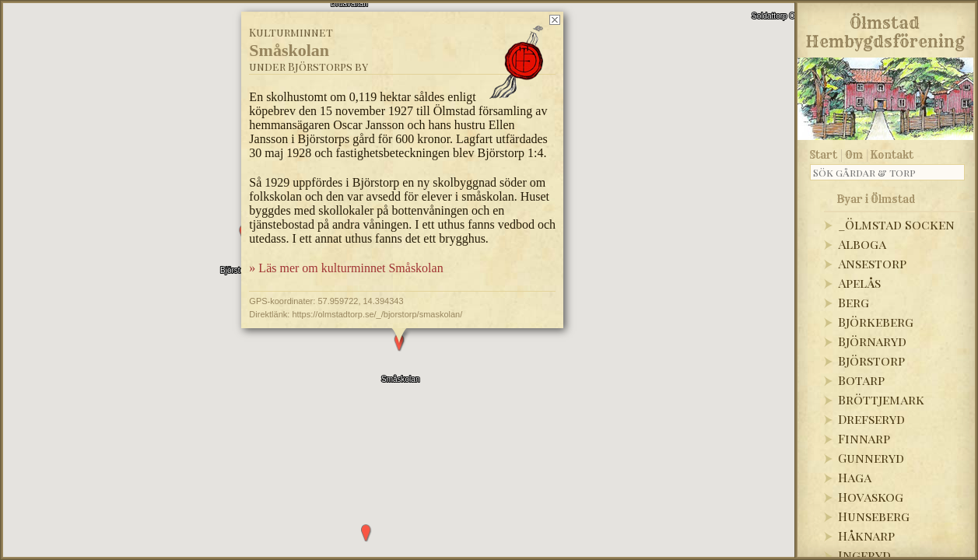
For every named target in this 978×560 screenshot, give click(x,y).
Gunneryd (871, 458)
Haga (855, 477)
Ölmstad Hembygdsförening (885, 30)
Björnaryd (872, 341)
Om (854, 155)
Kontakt (892, 155)
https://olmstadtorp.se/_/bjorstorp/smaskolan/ (377, 285)
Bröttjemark (881, 399)
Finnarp (864, 438)
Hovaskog (871, 497)
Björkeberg (876, 322)
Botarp (861, 380)
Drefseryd (871, 419)
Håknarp (866, 535)
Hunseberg (874, 516)
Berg (854, 302)
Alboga (862, 244)
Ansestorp (872, 263)
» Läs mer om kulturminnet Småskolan (346, 240)
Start (824, 155)
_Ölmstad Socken (896, 224)
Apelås (859, 283)
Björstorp (871, 360)
